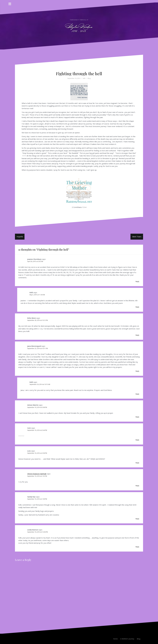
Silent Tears (137, 237)
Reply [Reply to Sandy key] (137, 519)
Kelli (84, 78)
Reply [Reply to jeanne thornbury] (137, 282)
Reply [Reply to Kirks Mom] (137, 335)
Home (115, 639)
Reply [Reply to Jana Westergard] (137, 371)
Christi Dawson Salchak (37, 474)
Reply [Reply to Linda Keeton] (137, 547)
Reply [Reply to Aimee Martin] (137, 417)
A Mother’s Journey (127, 639)
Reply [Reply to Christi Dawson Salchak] (137, 486)
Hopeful (20, 237)
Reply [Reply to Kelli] (137, 307)
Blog (89, 78)
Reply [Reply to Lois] (137, 463)
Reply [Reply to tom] (137, 440)
